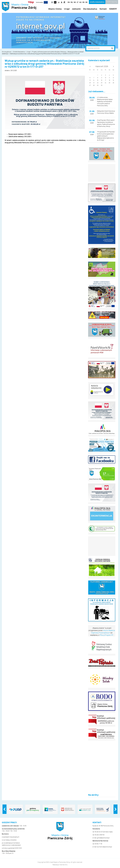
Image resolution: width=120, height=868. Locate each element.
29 (98, 85)
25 (109, 83)
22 (98, 83)
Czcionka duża (64, 2)
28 (94, 85)
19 (113, 80)
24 (106, 83)
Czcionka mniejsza (59, 2)
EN (69, 2)
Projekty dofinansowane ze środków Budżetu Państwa (49, 52)
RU (72, 2)
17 (106, 80)
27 (90, 85)
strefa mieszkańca (97, 2)
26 (113, 83)
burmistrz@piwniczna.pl (104, 847)
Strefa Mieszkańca (19, 52)
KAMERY (113, 9)
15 (98, 80)
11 (109, 78)
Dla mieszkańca (90, 9)
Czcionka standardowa (62, 2)
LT (78, 2)
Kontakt (103, 9)
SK (75, 2)
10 (106, 78)
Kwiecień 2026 (102, 67)
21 (94, 83)
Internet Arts (63, 865)
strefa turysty (112, 2)
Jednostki (76, 9)
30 (102, 85)
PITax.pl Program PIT (106, 635)
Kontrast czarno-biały (55, 2)
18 (109, 80)
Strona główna (7, 52)
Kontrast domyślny (52, 2)
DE (86, 2)
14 (94, 80)
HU (80, 2)
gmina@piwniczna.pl (103, 838)
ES (83, 2)
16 (102, 80)
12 (113, 78)
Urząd (67, 9)
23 (102, 83)
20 (90, 83)
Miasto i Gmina (24, 6)
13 (90, 80)
